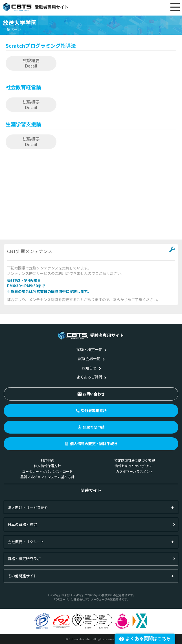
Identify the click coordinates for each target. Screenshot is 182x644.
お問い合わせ (94, 394)
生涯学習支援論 (23, 124)
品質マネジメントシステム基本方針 (47, 477)
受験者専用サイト (36, 7)
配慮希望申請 (94, 427)
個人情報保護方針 (47, 466)
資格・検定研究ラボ (24, 559)
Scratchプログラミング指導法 (41, 45)
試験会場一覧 (89, 359)
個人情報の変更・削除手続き (94, 444)
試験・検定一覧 (89, 350)
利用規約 (47, 460)
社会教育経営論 (23, 87)
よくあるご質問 (89, 377)
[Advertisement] (91, 196)
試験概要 (31, 63)
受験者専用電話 (94, 411)
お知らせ (89, 368)
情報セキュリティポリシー (135, 466)
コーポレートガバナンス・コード (47, 471)
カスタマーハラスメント (135, 471)
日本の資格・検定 (22, 524)
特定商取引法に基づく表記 (135, 460)
